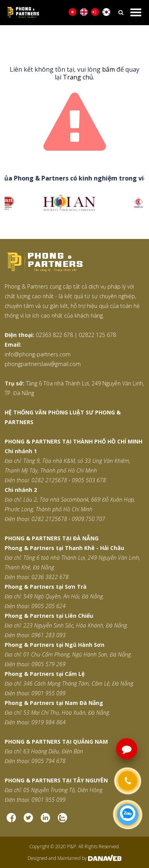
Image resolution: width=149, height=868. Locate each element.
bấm (108, 69)
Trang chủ (78, 77)
